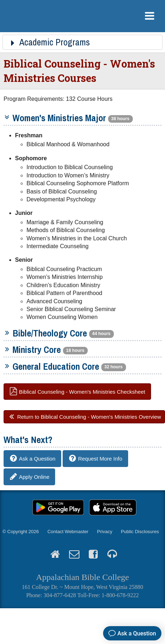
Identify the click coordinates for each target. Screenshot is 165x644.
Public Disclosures (140, 532)
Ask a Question (37, 459)
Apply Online (34, 477)
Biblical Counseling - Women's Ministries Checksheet (82, 391)
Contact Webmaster (68, 532)
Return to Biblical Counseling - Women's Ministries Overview (89, 417)
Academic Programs (49, 42)
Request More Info (100, 459)
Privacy (105, 532)
